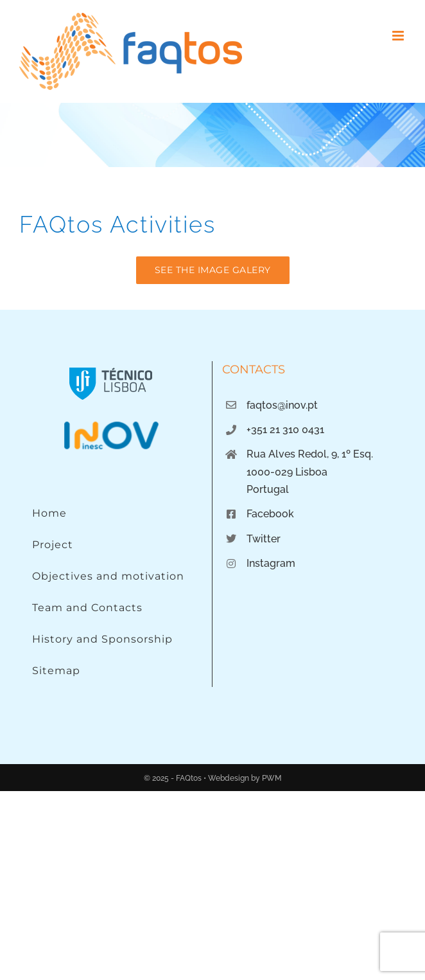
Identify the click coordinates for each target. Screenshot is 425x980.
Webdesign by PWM (245, 778)
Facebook (270, 514)
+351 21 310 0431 (285, 430)
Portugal (268, 489)
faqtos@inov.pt (282, 405)
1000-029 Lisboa (287, 472)
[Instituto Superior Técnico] (111, 367)
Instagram (271, 563)
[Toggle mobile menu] (399, 36)
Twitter (264, 539)
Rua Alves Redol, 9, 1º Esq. (310, 454)
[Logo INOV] (111, 424)
